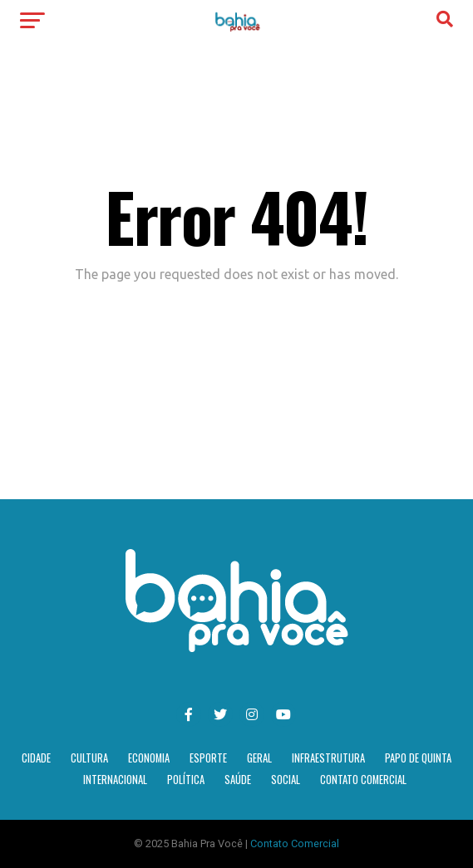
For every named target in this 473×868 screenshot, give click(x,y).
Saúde (238, 780)
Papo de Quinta (418, 758)
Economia (149, 758)
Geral (259, 758)
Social (286, 780)
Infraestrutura (328, 758)
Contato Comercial (363, 780)
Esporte (208, 758)
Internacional (115, 780)
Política (186, 780)
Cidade (36, 758)
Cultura (89, 758)
